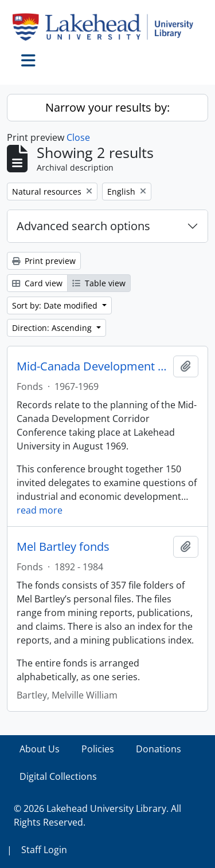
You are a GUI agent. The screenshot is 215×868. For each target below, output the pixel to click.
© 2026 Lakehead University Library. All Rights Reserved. (97, 815)
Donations (159, 749)
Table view (99, 283)
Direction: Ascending (53, 328)
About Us (40, 749)
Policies (98, 749)
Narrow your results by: (107, 107)
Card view (37, 283)
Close (78, 137)
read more (40, 510)
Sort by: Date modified (56, 305)
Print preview (44, 261)
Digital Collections (58, 776)
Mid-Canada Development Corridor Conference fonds (93, 366)
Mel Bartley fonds (63, 547)
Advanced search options (83, 226)
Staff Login (44, 850)
